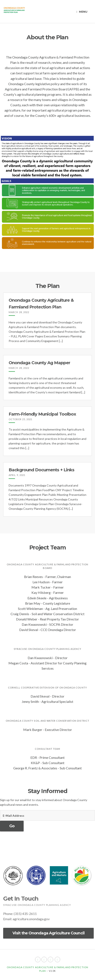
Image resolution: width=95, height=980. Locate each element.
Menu (82, 12)
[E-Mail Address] (47, 815)
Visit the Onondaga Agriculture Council (48, 933)
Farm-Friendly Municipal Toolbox (42, 414)
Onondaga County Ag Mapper (39, 363)
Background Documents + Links (41, 470)
